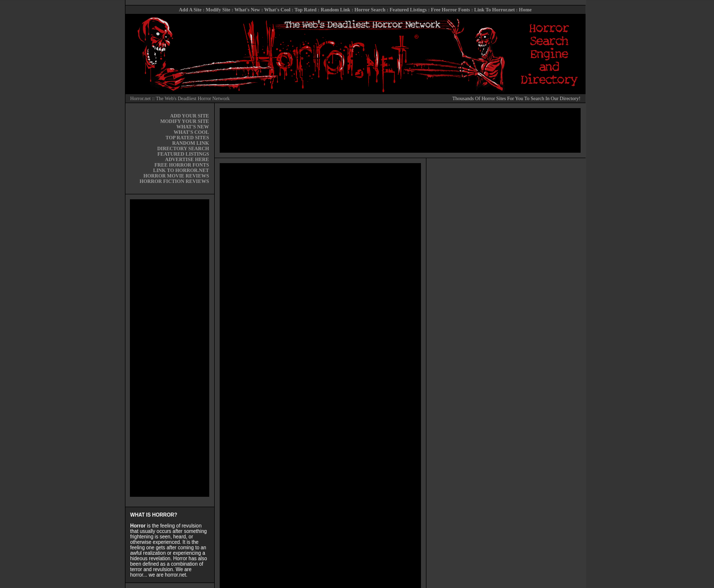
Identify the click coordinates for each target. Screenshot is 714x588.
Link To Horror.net (494, 10)
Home (526, 10)
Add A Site (190, 10)
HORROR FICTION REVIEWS (174, 181)
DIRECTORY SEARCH (183, 148)
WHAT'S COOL (191, 132)
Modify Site (218, 10)
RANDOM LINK (190, 143)
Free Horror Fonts (450, 10)
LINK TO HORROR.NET (181, 170)
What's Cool (277, 10)
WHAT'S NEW (193, 127)
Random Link (336, 10)
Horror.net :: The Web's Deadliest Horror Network (180, 98)
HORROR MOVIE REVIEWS (176, 176)
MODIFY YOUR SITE (184, 121)
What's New (247, 10)
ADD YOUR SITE (190, 116)
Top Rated (305, 10)
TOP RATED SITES (187, 138)
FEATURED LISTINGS (183, 154)
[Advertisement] (170, 348)
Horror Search (370, 10)
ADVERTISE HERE (187, 159)
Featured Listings (408, 10)
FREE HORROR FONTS (181, 165)
